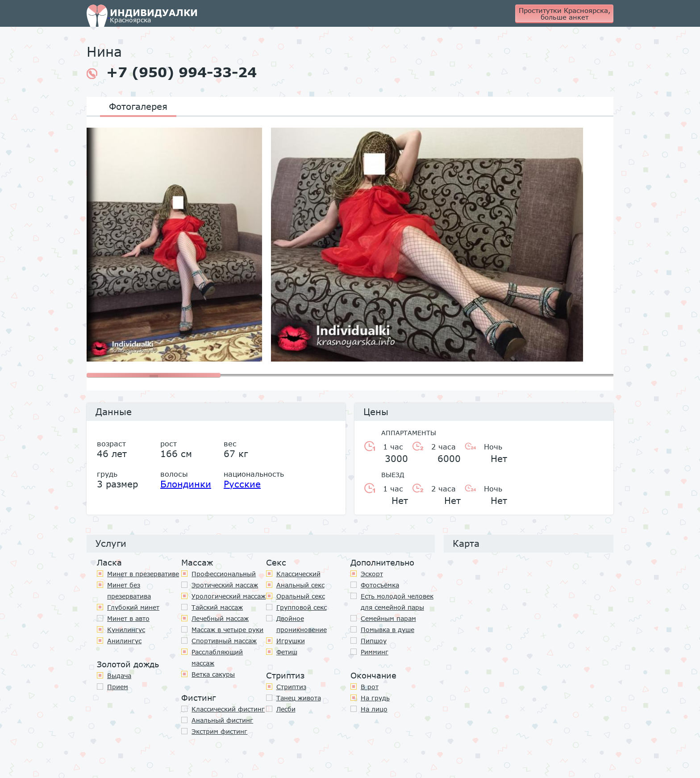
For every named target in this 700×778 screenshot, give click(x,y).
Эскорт (372, 574)
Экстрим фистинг (219, 731)
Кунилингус (126, 630)
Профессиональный (224, 574)
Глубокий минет (133, 607)
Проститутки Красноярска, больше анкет (565, 14)
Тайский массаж (217, 607)
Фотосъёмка (380, 585)
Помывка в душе (387, 630)
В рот (370, 687)
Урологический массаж (229, 596)
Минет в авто (128, 618)
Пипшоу (374, 641)
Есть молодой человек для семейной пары (397, 602)
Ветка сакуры (213, 674)
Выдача (119, 676)
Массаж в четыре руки (227, 630)
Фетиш (287, 652)
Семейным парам (388, 618)
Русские (242, 484)
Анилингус (124, 641)
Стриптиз (291, 687)
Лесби (286, 709)
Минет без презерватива (129, 591)
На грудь (375, 698)
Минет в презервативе (143, 574)
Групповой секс (302, 607)
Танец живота (299, 698)
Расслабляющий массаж (217, 657)
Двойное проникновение (302, 624)
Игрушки (291, 641)
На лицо (374, 709)
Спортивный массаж (224, 641)
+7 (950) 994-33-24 (172, 72)
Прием (118, 687)
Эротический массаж (225, 585)
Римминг (375, 652)
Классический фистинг (228, 709)
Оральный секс (301, 596)
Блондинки (186, 484)
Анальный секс (300, 585)
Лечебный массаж (220, 618)
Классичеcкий (298, 574)
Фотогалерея (138, 106)
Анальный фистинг (222, 720)
